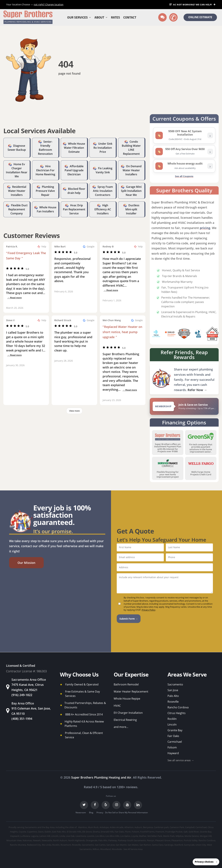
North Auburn (60, 840)
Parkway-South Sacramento (132, 840)
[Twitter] (84, 805)
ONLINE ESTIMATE (200, 17)
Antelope (104, 827)
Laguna (35, 836)
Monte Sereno (192, 836)
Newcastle (47, 840)
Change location (49, 4)
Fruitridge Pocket (174, 832)
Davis (41, 832)
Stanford (179, 845)
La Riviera (25, 836)
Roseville (173, 702)
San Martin (121, 845)
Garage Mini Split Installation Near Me (131, 191)
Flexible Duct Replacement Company (18, 209)
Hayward (173, 753)
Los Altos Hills (112, 836)
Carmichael (175, 742)
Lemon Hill (45, 836)
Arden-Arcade (116, 827)
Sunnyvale (189, 845)
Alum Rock (93, 827)
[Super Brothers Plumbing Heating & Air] (28, 17)
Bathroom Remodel (126, 684)
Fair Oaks (173, 736)
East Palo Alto (59, 832)
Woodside (117, 849)
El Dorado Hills (74, 832)
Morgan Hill (206, 836)
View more (74, 411)
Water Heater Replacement (131, 692)
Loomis (91, 836)
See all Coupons (184, 176)
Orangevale (92, 840)
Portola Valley (191, 840)
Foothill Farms (147, 832)
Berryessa (148, 827)
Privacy (100, 813)
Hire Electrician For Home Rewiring (45, 170)
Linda (62, 836)
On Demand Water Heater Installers (132, 170)
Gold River (194, 832)
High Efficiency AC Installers (103, 209)
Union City (201, 845)
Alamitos (82, 827)
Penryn (151, 840)
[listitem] (184, 135)
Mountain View (14, 840)
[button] (26, 563)
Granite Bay (175, 730)
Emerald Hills (107, 832)
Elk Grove (87, 832)
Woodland (105, 849)
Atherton (129, 827)
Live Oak (70, 836)
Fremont (160, 832)
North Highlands (77, 840)
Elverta (96, 832)
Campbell (190, 827)
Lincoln (172, 725)
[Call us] (173, 17)
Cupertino (32, 832)
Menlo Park (169, 836)
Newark (37, 840)
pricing (205, 228)
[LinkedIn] (138, 805)
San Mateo (133, 845)
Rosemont (66, 845)
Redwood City (34, 845)
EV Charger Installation (128, 713)
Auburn (138, 827)
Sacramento (175, 684)
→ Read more (14, 298)
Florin (128, 832)
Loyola (135, 836)
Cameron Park (177, 827)
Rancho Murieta (18, 845)
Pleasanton (177, 840)
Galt (186, 832)
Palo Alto (173, 696)
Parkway (113, 840)
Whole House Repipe (127, 699)
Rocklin (172, 719)
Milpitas (180, 836)
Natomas (27, 840)
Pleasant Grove (163, 840)
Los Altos (100, 836)
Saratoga (169, 845)
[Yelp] (106, 805)
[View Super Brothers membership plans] (184, 406)
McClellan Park (155, 836)
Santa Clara (158, 845)
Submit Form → (129, 619)
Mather (143, 836)
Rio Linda (47, 845)
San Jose (173, 690)
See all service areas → (181, 760)
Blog (91, 813)
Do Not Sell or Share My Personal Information (126, 813)
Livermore (81, 836)
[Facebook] (95, 805)
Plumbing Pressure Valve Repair (45, 191)
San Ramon (145, 845)
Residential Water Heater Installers (17, 191)
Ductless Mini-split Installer (132, 209)
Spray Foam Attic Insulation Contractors (103, 191)
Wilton (96, 849)
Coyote (22, 832)
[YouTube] (127, 805)
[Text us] (162, 17)
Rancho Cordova (178, 707)
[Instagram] (116, 805)
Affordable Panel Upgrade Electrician (74, 170)
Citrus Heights (177, 713)
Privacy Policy (149, 610)
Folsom (172, 747)
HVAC (117, 706)
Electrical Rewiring (125, 720)
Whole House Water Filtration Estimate (74, 148)
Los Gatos (125, 836)
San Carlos (100, 845)
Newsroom (81, 813)
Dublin (48, 832)
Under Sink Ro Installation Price (103, 148)
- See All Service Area (132, 849)
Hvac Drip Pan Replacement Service (74, 209)
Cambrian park (161, 827)
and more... (121, 727)
